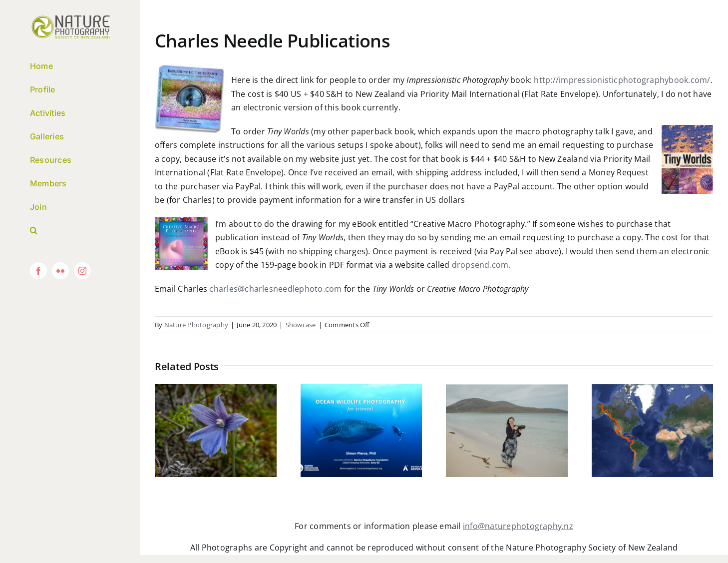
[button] (70, 231)
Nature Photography (196, 325)
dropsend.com (480, 265)
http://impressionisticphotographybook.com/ (622, 80)
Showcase (301, 325)
